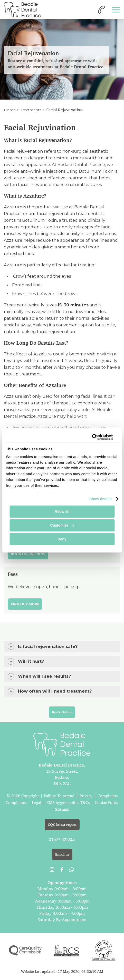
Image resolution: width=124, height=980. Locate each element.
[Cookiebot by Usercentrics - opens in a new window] (90, 437)
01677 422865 (62, 839)
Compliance (16, 803)
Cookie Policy (107, 803)
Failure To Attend (59, 796)
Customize (62, 525)
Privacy (86, 796)
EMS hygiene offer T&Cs (68, 803)
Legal (37, 803)
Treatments (31, 110)
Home (10, 110)
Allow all (62, 511)
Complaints (108, 796)
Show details (101, 499)
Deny (62, 539)
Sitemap (62, 809)
